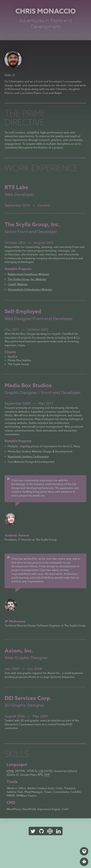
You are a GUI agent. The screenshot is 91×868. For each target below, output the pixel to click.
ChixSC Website (18, 284)
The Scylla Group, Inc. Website (27, 279)
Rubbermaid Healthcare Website (28, 274)
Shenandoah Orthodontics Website (30, 290)
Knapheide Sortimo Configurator (28, 457)
